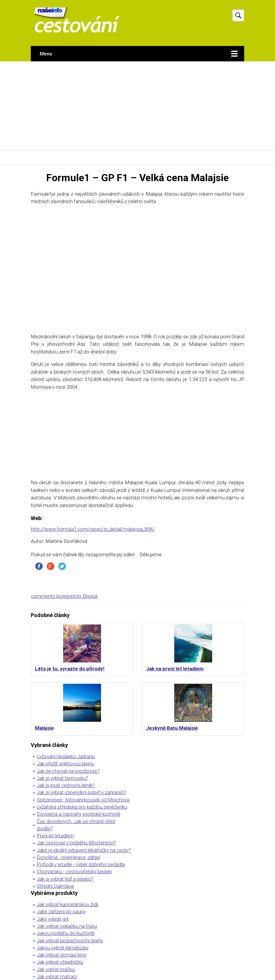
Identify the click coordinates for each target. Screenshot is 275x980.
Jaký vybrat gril (53, 919)
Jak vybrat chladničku (60, 962)
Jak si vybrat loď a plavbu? (65, 879)
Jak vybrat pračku (56, 969)
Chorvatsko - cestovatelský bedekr (74, 871)
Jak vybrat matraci (57, 976)
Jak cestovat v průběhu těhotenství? (76, 843)
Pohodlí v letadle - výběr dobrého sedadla (81, 864)
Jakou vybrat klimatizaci (63, 948)
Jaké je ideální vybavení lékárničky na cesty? (84, 850)
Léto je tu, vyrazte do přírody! (70, 669)
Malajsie (44, 728)
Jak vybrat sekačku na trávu (67, 926)
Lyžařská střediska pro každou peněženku (82, 807)
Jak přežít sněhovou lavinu (65, 764)
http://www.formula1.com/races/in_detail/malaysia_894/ (93, 529)
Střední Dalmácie (55, 886)
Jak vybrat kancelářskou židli (67, 904)
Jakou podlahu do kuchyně (66, 933)
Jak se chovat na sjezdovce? (68, 771)
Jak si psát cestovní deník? (66, 785)
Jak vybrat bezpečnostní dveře (70, 941)
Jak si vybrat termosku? (63, 778)
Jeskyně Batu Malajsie (172, 728)
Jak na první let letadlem (175, 669)
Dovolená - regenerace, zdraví (68, 857)
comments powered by (64, 596)
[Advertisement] (137, 106)
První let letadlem (55, 836)
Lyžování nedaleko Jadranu (66, 756)
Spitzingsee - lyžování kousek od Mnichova (83, 800)
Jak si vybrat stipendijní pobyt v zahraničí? (81, 792)
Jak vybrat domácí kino (62, 955)
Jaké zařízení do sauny (61, 912)
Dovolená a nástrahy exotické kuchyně (79, 814)
